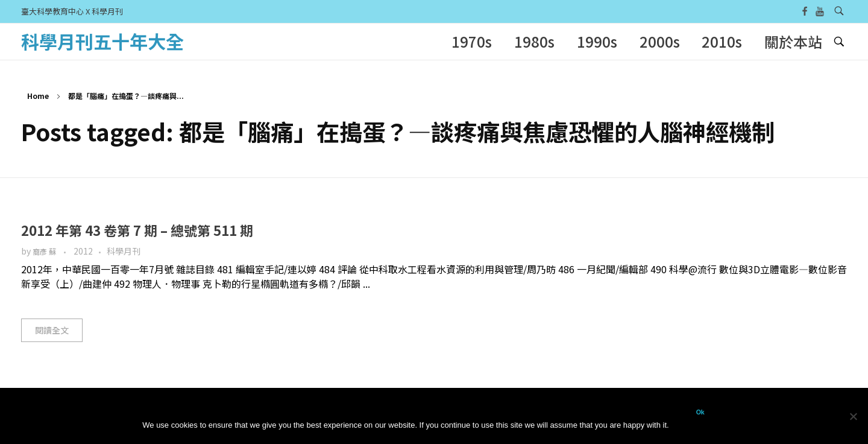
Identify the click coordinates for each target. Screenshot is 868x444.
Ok (700, 412)
